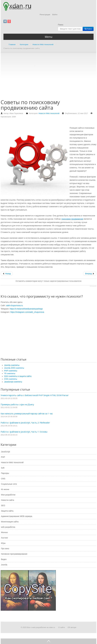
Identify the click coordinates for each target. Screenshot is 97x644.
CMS (3, 479)
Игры (3, 543)
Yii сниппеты (10, 373)
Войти (55, 15)
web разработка (8, 527)
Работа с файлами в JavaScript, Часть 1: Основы (24, 432)
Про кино (5, 549)
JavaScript (5, 452)
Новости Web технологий (49, 113)
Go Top (48, 641)
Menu (49, 37)
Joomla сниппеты (12, 365)
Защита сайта (7, 511)
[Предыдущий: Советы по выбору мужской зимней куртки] (7, 274)
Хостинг (4, 538)
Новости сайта (8, 500)
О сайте (62, 627)
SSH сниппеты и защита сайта (18, 376)
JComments (93, 286)
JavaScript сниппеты (13, 382)
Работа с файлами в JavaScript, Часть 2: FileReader (25, 423)
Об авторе (72, 627)
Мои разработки (8, 495)
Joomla (4, 565)
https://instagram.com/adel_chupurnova (27, 312)
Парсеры (5, 473)
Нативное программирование (14, 554)
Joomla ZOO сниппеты (14, 368)
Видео (4, 559)
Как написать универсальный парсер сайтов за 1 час (27, 413)
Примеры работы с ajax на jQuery (17, 404)
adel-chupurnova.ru (15, 305)
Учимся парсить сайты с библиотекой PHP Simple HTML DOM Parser (35, 395)
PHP (3, 457)
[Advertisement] (49, 78)
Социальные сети (9, 484)
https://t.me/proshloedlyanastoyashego (26, 309)
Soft (3, 468)
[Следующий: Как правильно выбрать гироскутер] (90, 274)
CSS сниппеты (11, 379)
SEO (3, 505)
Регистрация (45, 15)
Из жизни (5, 489)
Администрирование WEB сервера (17, 516)
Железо (4, 532)
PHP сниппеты (11, 371)
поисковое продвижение (72, 219)
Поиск (61, 25)
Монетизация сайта (10, 522)
